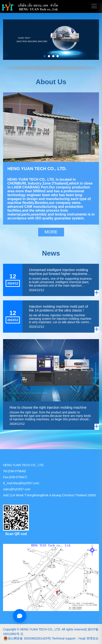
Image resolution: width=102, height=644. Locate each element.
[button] (45, 56)
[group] (51, 40)
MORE (51, 232)
